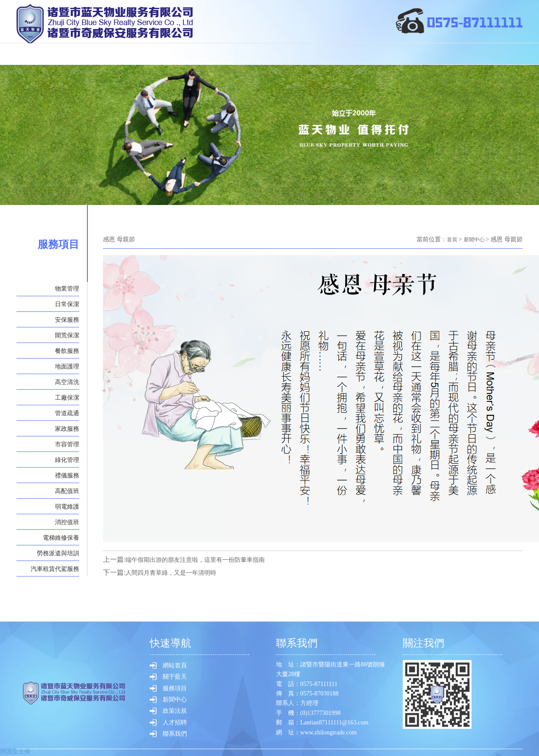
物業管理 (67, 289)
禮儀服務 (67, 476)
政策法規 (342, 54)
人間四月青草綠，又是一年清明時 (177, 572)
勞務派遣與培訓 (58, 553)
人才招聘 (414, 54)
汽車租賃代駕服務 (55, 569)
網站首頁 (175, 713)
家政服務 (67, 429)
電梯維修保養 (61, 538)
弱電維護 (67, 507)
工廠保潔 (67, 398)
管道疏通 (67, 413)
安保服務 (67, 320)
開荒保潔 (67, 335)
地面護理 (67, 367)
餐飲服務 (67, 351)
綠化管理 (67, 460)
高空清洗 (67, 382)
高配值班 (67, 491)
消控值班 (67, 522)
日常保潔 (67, 304)
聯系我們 (486, 54)
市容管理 (67, 444)
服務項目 (197, 54)
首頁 (53, 54)
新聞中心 (269, 54)
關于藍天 (125, 54)
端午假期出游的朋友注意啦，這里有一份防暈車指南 (205, 559)
